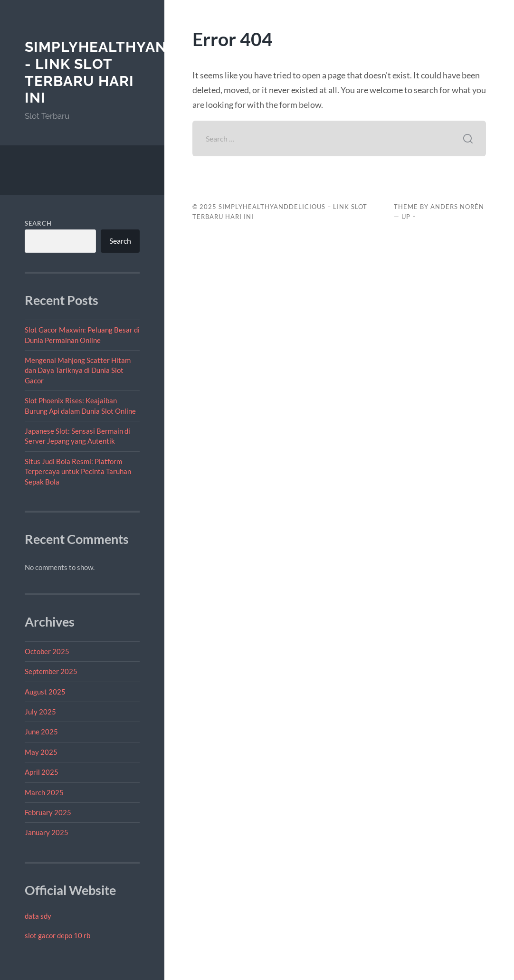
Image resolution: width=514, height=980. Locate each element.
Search (38, 223)
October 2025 (47, 651)
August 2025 (45, 692)
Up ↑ (409, 217)
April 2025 (42, 772)
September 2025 (51, 671)
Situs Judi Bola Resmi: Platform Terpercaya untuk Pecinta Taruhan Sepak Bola (78, 471)
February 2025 (48, 812)
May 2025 (41, 752)
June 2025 (41, 732)
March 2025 (44, 792)
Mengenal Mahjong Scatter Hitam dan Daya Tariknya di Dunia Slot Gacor (78, 370)
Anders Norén (457, 207)
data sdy (38, 916)
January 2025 (47, 832)
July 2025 (40, 712)
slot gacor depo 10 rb (57, 935)
